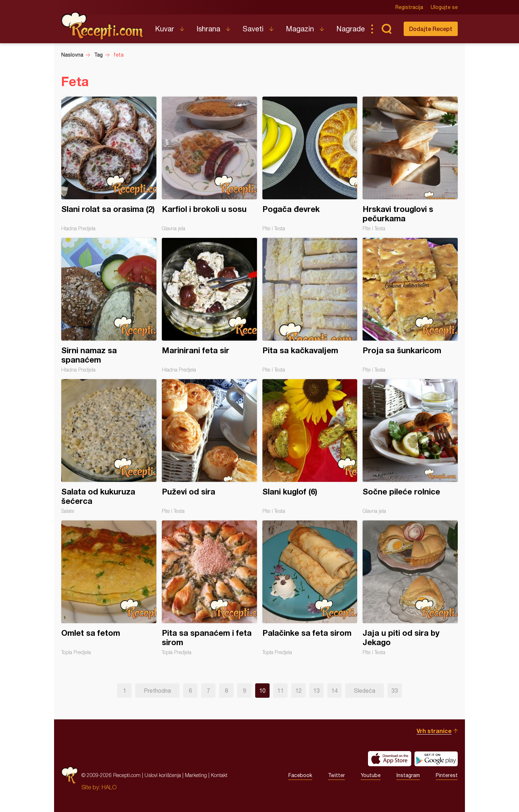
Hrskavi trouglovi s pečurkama (410, 164)
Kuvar (165, 29)
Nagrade (351, 29)
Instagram (408, 775)
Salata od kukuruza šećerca (109, 447)
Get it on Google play (436, 759)
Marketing (196, 775)
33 (395, 691)
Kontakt (219, 775)
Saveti (253, 29)
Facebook (300, 775)
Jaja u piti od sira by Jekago (410, 588)
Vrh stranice (434, 731)
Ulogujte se (444, 7)
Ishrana (208, 29)
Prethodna (157, 691)
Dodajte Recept (431, 29)
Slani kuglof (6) (310, 447)
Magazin (300, 29)
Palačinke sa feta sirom (310, 588)
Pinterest (447, 775)
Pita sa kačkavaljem (310, 305)
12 (298, 691)
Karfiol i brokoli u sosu (209, 164)
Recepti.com (103, 26)
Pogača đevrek (310, 164)
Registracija (409, 7)
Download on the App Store (390, 759)
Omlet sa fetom (109, 588)
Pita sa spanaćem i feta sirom (209, 588)
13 (316, 691)
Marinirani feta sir (209, 305)
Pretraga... (386, 29)
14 (334, 691)
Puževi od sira (209, 447)
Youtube (371, 775)
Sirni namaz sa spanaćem (109, 305)
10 (262, 691)
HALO (109, 787)
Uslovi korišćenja (163, 775)
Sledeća (365, 691)
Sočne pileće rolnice (410, 447)
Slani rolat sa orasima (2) (109, 164)
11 (280, 691)
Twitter (336, 775)
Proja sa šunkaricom (410, 305)
